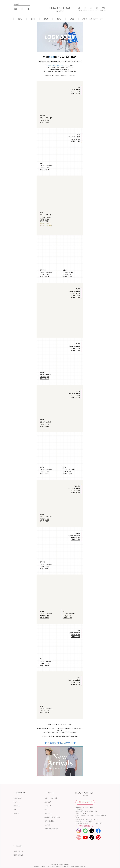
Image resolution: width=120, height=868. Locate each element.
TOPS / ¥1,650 (45, 616)
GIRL (20, 19)
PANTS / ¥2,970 (67, 276)
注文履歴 (16, 813)
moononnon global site (51, 829)
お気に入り (17, 806)
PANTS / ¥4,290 (45, 122)
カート (16, 810)
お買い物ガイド (94, 19)
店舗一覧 (85, 19)
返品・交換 (48, 802)
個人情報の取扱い (50, 821)
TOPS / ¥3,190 (45, 274)
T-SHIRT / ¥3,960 (45, 217)
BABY (46, 19)
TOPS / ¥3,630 (45, 120)
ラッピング (48, 806)
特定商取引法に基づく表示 (52, 817)
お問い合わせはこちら (85, 802)
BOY (33, 19)
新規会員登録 (17, 798)
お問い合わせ (48, 813)
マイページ (17, 802)
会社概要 (47, 825)
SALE (72, 19)
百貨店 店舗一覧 (18, 851)
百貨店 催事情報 (18, 855)
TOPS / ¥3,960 (45, 168)
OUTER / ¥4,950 (75, 293)
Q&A (101, 19)
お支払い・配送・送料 (51, 798)
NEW (59, 19)
